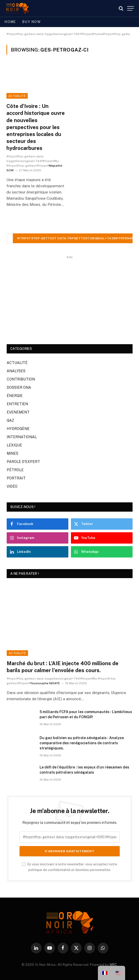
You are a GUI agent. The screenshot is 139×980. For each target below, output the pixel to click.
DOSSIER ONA (19, 387)
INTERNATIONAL (22, 437)
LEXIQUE (14, 445)
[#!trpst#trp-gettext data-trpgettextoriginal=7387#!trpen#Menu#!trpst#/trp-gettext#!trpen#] (131, 8)
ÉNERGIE (15, 396)
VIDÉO (12, 486)
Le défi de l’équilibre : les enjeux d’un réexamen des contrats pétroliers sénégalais (84, 770)
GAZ (10, 420)
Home (10, 22)
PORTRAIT (16, 478)
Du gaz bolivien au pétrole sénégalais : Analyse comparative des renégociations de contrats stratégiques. (82, 743)
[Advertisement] (70, 297)
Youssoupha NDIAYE (45, 683)
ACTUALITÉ (17, 96)
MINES (12, 453)
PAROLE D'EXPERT (23, 462)
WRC (113, 965)
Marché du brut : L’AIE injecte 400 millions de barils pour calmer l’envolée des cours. (63, 667)
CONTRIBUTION (21, 379)
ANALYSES (16, 371)
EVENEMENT (18, 412)
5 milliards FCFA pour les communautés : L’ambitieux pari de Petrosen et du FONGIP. (86, 714)
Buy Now (32, 22)
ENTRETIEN (17, 404)
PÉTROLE (15, 470)
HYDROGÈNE (18, 429)
